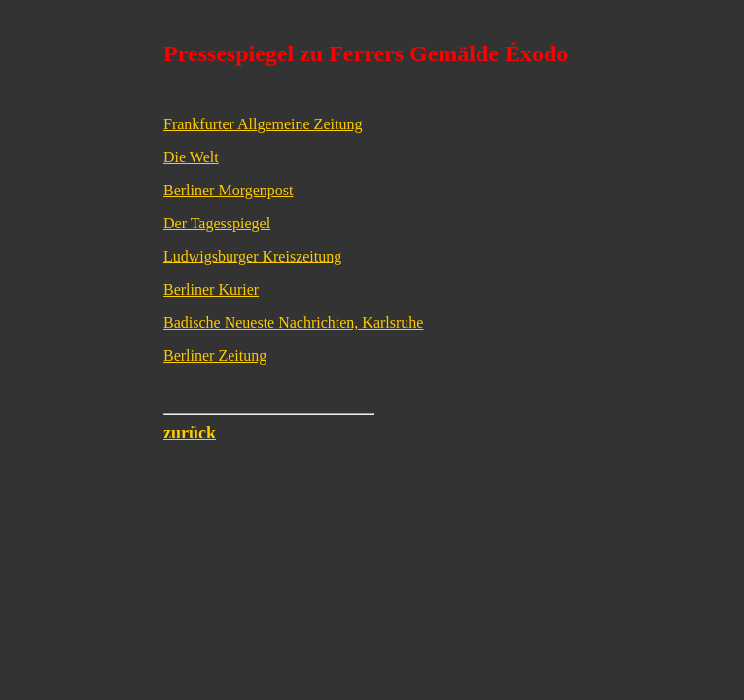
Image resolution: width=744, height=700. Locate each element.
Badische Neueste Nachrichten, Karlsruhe (293, 322)
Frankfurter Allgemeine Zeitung (263, 124)
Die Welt (191, 157)
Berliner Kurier (211, 289)
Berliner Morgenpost (228, 190)
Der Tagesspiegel (217, 223)
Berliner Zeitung (215, 355)
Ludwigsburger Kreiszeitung (252, 256)
